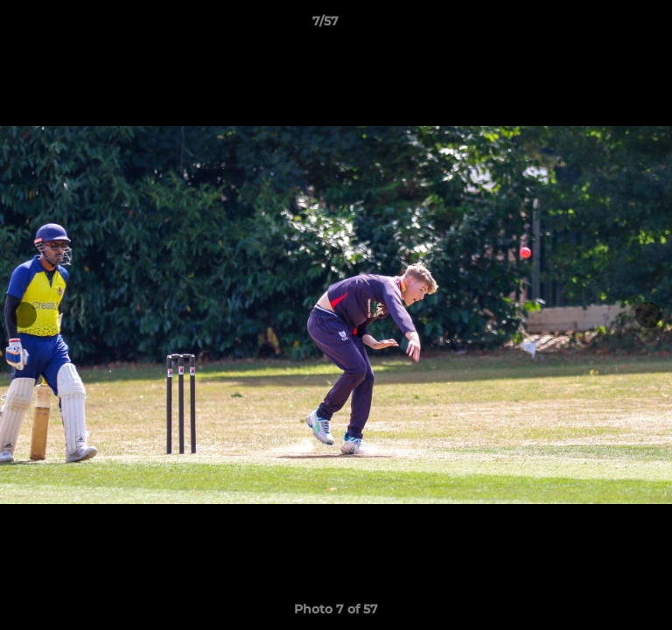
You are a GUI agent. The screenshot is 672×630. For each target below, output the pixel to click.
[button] (609, 25)
